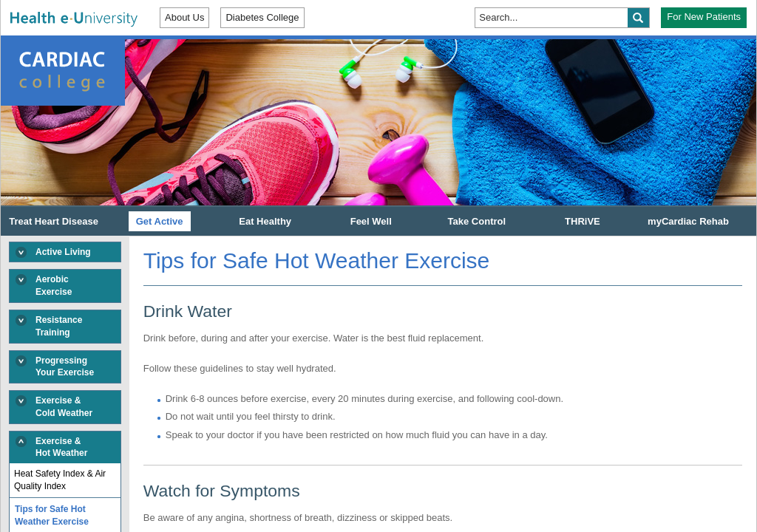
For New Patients (704, 17)
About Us (184, 17)
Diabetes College (262, 17)
